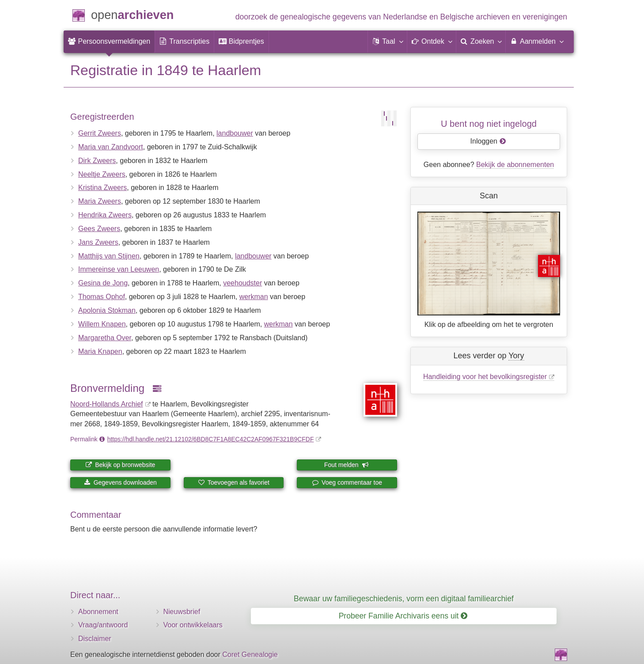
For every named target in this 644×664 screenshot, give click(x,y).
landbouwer (235, 133)
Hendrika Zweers (105, 215)
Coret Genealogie (250, 655)
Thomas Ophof (102, 297)
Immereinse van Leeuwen (119, 269)
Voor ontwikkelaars (193, 625)
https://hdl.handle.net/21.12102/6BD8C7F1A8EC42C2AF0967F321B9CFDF (211, 439)
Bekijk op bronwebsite (120, 465)
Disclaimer (95, 639)
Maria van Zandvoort (111, 147)
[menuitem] (109, 42)
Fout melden (347, 465)
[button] (387, 42)
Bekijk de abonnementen (515, 165)
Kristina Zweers (102, 188)
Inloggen (488, 141)
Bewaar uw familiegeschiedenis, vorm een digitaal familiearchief (404, 599)
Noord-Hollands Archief (107, 404)
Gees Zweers (99, 229)
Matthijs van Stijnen (109, 256)
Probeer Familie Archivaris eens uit (403, 616)
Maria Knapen (100, 351)
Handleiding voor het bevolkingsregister (485, 377)
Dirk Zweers (97, 161)
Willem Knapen (102, 324)
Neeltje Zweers (102, 174)
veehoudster (242, 283)
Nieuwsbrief (182, 612)
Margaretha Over (105, 338)
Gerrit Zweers (100, 133)
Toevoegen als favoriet (234, 482)
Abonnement (98, 612)
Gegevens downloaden (120, 482)
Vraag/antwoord (103, 625)
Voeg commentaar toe (347, 482)
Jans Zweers (98, 242)
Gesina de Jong (103, 283)
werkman (254, 297)
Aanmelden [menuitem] (536, 41)
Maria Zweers (100, 201)
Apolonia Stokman (107, 310)
